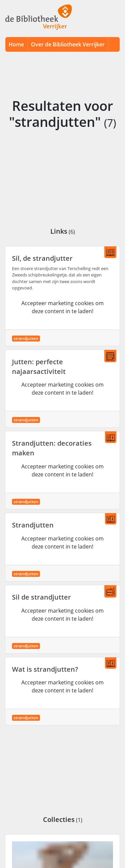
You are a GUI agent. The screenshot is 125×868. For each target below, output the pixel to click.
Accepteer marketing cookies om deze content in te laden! (62, 307)
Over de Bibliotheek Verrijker (68, 44)
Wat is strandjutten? (45, 669)
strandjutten (26, 338)
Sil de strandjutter (41, 597)
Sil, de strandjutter (42, 258)
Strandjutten (33, 525)
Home (16, 44)
